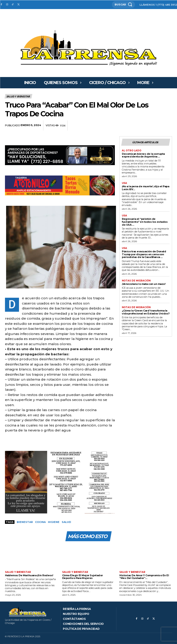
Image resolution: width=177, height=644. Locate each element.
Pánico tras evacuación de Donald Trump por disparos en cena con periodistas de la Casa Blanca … (144, 254)
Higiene (54, 522)
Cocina (40, 522)
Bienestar (25, 522)
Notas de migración (136, 281)
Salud (66, 522)
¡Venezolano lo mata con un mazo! (144, 284)
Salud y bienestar (18, 96)
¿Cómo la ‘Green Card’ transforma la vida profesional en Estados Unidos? (146, 312)
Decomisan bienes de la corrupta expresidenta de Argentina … (143, 155)
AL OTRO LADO (132, 151)
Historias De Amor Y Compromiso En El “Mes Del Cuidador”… (144, 577)
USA (124, 183)
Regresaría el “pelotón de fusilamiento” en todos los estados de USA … (145, 222)
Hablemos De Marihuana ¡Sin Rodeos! (29, 575)
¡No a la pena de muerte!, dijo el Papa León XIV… (145, 188)
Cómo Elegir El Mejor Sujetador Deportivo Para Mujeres (83, 577)
